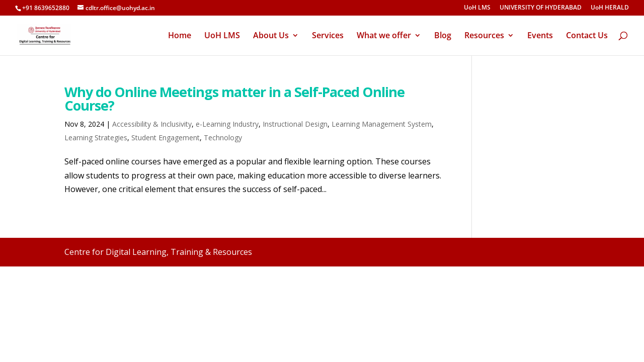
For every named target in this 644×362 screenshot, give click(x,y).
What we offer (384, 36)
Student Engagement (166, 138)
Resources (484, 36)
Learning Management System (382, 124)
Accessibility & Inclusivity (152, 124)
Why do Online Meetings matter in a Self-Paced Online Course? (234, 99)
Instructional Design (295, 124)
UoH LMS (477, 8)
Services (328, 36)
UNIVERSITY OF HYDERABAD (541, 8)
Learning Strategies (96, 138)
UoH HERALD (610, 8)
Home (180, 36)
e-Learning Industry (227, 124)
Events (540, 36)
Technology (223, 138)
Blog (443, 36)
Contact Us (587, 36)
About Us (271, 36)
